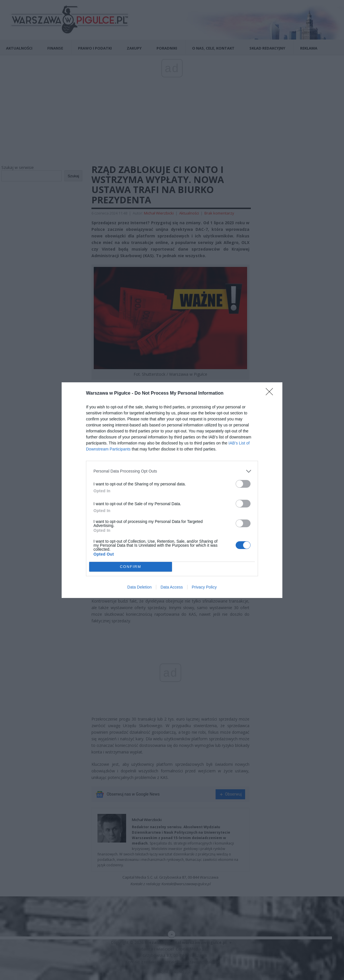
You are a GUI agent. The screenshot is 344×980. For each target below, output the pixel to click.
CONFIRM (131, 566)
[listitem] (172, 471)
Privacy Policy (204, 587)
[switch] (243, 484)
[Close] (271, 393)
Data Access (172, 587)
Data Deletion (139, 587)
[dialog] (172, 490)
